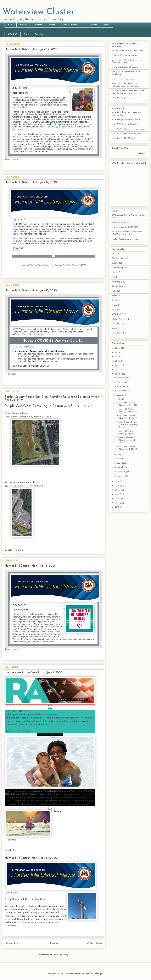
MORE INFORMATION (17, 731)
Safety (115, 296)
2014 (117, 503)
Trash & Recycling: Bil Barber (125, 67)
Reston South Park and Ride (20, 483)
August (121, 395)
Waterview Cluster (38, 12)
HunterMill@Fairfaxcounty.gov (60, 127)
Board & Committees (71, 25)
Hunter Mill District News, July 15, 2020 (31, 291)
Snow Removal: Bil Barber (123, 79)
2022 (118, 365)
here (22, 129)
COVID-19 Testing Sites (23, 347)
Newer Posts (13, 944)
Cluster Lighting (119, 258)
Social (114, 300)
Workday (116, 324)
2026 (118, 348)
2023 (118, 361)
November (122, 382)
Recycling (39, 34)
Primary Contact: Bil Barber (124, 55)
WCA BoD (13, 34)
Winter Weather (119, 319)
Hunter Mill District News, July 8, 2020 (30, 566)
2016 (117, 494)
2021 (117, 370)
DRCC (115, 263)
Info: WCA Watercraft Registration (128, 129)
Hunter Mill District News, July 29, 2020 (31, 49)
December (122, 378)
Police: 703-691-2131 (121, 223)
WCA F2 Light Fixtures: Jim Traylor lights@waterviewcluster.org (128, 92)
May (120, 459)
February (122, 472)
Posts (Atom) (61, 955)
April (120, 463)
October (121, 386)
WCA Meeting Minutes (122, 98)
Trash (26, 34)
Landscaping (118, 268)
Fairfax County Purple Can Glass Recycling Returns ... (127, 425)
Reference (37, 25)
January (121, 476)
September (122, 391)
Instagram (64, 243)
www (114, 329)
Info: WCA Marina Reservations (126, 134)
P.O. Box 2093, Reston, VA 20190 (127, 51)
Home (11, 25)
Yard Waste (117, 333)
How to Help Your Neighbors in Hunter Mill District (37, 632)
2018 (117, 486)
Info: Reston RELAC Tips (123, 138)
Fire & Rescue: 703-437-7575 (125, 227)
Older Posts (95, 944)
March (121, 467)
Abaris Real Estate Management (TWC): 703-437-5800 (127, 233)
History (23, 25)
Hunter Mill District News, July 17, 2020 (31, 182)
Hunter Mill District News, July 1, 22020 (31, 858)
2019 (117, 481)
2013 (117, 507)
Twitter (43, 243)
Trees (114, 310)
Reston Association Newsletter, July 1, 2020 (33, 673)
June (120, 455)
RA (15, 851)
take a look (67, 639)
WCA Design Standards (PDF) (126, 120)
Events (106, 25)
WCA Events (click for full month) (129, 163)
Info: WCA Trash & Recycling (125, 124)
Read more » (12, 160)
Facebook (52, 243)
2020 (118, 374)
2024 (118, 357)
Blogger (99, 974)
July (119, 399)
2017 (117, 490)
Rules (114, 291)
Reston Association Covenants (126, 239)
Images (52, 25)
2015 (117, 499)
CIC (114, 254)
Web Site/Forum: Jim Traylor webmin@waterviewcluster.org (125, 85)
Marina (115, 272)
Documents (92, 25)
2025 (118, 352)
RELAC (115, 286)
